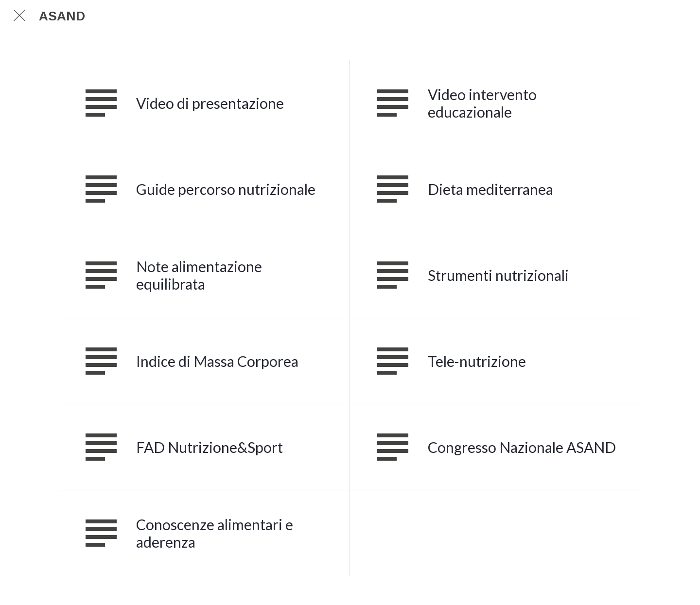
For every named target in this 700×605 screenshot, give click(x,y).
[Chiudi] (19, 16)
